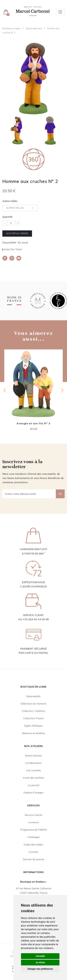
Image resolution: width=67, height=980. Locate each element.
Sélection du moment (33, 704)
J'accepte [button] (40, 956)
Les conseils (34, 770)
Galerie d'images (33, 793)
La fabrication (33, 763)
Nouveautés (33, 696)
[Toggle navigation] (60, 12)
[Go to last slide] (5, 390)
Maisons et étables (34, 733)
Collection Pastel (33, 718)
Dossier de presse (33, 859)
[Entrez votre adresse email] (29, 494)
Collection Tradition (33, 711)
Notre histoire (33, 756)
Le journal (33, 785)
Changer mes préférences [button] (40, 969)
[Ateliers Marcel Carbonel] (33, 11)
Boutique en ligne (11, 28)
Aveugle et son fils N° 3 (33, 423)
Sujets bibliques (33, 726)
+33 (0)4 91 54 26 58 (36, 619)
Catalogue (33, 837)
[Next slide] (62, 390)
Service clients (34, 815)
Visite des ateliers (33, 778)
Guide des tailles (13, 249)
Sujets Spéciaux (34, 28)
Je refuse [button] (40, 962)
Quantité (7, 217)
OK (60, 494)
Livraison (34, 822)
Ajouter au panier (17, 233)
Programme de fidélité (33, 830)
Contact (33, 852)
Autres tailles (10, 201)
